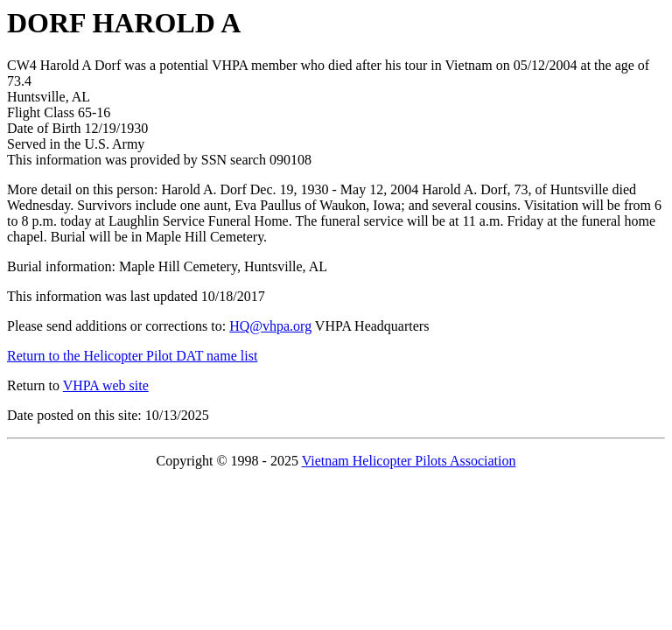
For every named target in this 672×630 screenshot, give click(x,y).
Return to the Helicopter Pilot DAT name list (132, 356)
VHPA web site (106, 385)
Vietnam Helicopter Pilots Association (409, 461)
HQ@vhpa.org (270, 326)
